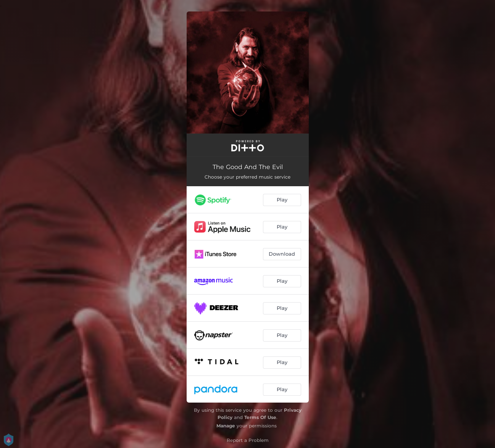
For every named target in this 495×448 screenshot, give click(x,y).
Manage (226, 426)
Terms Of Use (260, 417)
